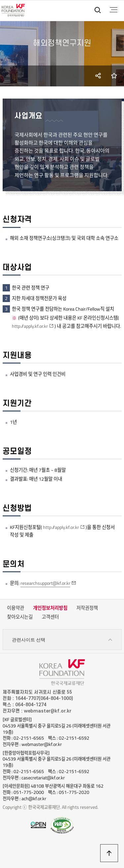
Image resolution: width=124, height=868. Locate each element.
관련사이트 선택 (62, 640)
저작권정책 (87, 608)
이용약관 (16, 608)
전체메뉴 (114, 10)
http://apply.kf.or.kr (30, 326)
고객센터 (50, 617)
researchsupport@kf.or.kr (45, 583)
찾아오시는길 (20, 617)
